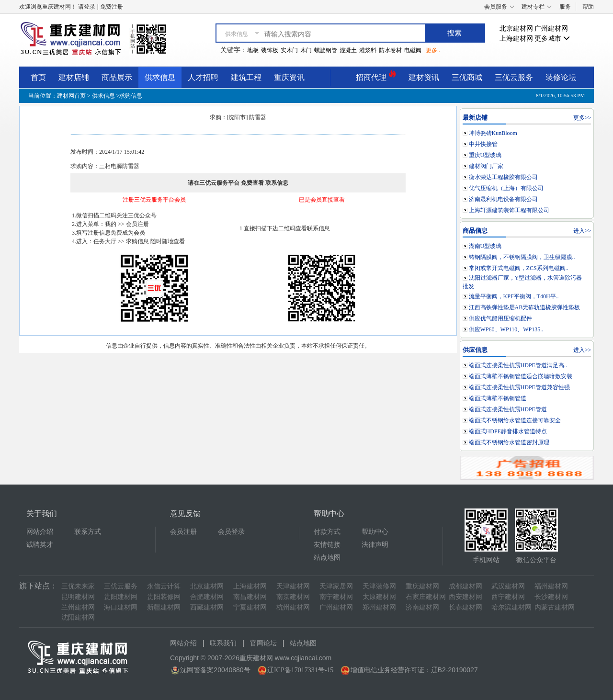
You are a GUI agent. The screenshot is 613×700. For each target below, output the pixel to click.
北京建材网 (516, 28)
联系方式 (88, 532)
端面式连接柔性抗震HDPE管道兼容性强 (519, 387)
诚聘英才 (40, 545)
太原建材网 (379, 597)
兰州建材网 (78, 607)
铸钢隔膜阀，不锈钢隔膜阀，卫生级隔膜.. (522, 257)
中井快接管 (483, 144)
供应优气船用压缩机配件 (500, 318)
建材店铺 (74, 77)
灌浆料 (368, 50)
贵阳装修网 (164, 597)
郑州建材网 (379, 607)
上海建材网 (516, 39)
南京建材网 (293, 597)
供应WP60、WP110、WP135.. (506, 329)
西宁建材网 (508, 597)
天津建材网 (293, 586)
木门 (306, 50)
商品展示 (117, 77)
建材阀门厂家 (486, 166)
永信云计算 (164, 586)
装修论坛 (561, 77)
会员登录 (231, 532)
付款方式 (327, 532)
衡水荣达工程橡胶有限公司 (503, 177)
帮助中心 (375, 532)
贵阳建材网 (121, 597)
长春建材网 (465, 607)
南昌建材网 (250, 597)
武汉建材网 (508, 586)
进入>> (582, 231)
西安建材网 (465, 597)
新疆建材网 (164, 607)
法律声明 (375, 545)
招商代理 (376, 76)
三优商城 (467, 77)
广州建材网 (551, 28)
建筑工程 (246, 77)
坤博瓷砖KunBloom (493, 133)
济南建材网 (422, 607)
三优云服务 (514, 77)
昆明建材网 (78, 597)
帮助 (588, 7)
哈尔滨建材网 (511, 607)
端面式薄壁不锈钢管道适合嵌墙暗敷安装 (521, 376)
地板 (253, 50)
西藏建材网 (207, 607)
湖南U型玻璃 (485, 246)
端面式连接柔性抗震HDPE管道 (508, 409)
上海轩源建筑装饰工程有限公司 (509, 210)
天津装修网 (379, 586)
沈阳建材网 (78, 617)
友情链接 (327, 545)
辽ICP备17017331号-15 (300, 670)
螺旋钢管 (326, 50)
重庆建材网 (422, 586)
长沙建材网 (551, 597)
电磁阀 (413, 50)
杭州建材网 (293, 607)
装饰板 (270, 50)
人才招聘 (203, 77)
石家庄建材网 (426, 597)
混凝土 (348, 50)
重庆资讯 (289, 77)
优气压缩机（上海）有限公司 (506, 188)
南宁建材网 (336, 597)
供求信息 (160, 77)
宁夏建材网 (250, 607)
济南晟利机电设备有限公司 (503, 199)
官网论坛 (263, 643)
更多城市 (552, 39)
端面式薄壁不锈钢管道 (498, 398)
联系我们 (223, 643)
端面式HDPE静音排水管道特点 (508, 431)
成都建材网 (465, 586)
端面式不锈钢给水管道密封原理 (509, 442)
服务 (565, 7)
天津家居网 (336, 586)
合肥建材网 (207, 597)
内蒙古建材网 (555, 607)
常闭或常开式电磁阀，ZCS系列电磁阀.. (519, 268)
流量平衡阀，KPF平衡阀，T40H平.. (514, 296)
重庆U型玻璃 (485, 155)
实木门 (289, 50)
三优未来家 (78, 586)
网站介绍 (40, 532)
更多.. (433, 50)
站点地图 (327, 558)
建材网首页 (71, 96)
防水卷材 (390, 50)
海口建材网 (121, 607)
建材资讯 (424, 77)
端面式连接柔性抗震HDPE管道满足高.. (518, 365)
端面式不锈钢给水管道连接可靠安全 (515, 420)
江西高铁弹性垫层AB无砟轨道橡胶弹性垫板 (525, 307)
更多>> (582, 118)
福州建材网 (551, 586)
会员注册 (183, 532)
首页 (38, 77)
